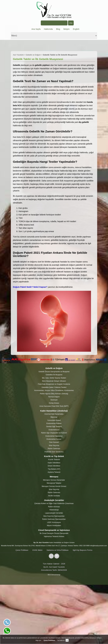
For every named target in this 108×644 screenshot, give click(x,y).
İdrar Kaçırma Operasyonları (54, 516)
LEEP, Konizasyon (54, 522)
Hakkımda (48, 29)
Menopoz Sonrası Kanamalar (54, 480)
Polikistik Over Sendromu (54, 452)
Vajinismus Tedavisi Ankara (54, 536)
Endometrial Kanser (54, 439)
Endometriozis (54, 430)
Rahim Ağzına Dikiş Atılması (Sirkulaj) (54, 394)
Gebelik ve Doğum (33, 55)
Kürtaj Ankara (54, 403)
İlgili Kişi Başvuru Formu (83, 550)
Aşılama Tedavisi (54, 472)
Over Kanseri (54, 442)
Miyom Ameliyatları (54, 526)
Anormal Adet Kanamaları (54, 414)
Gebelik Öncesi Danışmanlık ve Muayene (54, 372)
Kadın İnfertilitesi (54, 463)
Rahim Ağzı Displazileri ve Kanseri (54, 433)
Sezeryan (54, 400)
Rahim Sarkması (54, 449)
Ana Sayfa (36, 29)
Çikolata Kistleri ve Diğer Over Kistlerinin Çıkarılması (54, 503)
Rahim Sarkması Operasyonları (54, 519)
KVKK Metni (37, 550)
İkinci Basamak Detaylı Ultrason (54, 381)
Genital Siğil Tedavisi (54, 427)
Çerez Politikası (22, 550)
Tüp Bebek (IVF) (54, 469)
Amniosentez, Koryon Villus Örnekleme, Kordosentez (54, 390)
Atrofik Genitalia (54, 496)
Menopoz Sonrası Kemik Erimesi (54, 486)
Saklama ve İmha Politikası (58, 550)
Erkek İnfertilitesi (54, 466)
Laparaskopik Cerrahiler (54, 513)
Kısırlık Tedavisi (54, 460)
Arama (51, 23)
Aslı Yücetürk (18, 55)
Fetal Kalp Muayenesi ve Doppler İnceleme (54, 384)
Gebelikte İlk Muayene (54, 375)
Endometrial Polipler (54, 423)
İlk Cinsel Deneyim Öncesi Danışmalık (54, 533)
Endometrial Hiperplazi (54, 436)
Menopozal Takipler (54, 483)
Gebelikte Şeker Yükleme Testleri (54, 387)
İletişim (67, 29)
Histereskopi (54, 510)
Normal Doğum (54, 397)
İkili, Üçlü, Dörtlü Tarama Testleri (54, 378)
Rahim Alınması (54, 507)
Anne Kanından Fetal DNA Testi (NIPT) (54, 406)
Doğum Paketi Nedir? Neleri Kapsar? (30, 287)
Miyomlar (54, 417)
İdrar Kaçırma (54, 445)
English (76, 29)
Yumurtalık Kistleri (54, 420)
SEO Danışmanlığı (54, 575)
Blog (58, 29)
